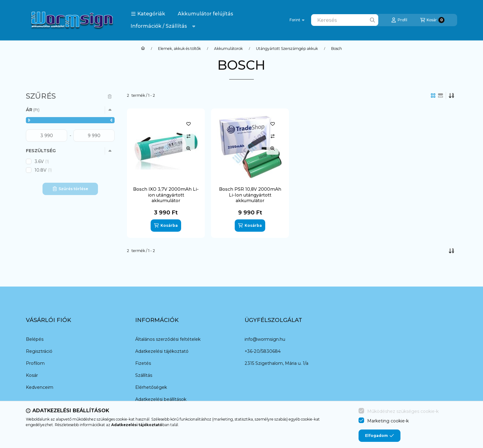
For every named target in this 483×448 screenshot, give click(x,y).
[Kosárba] (166, 226)
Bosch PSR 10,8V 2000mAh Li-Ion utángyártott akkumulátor (250, 195)
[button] (148, 14)
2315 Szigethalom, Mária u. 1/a (276, 363)
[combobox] (345, 20)
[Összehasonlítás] (189, 136)
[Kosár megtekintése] (432, 20)
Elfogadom (379, 436)
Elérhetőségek (151, 387)
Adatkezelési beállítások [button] (161, 399)
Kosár (32, 375)
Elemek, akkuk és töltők (179, 49)
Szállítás (144, 375)
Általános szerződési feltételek (168, 339)
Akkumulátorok (228, 49)
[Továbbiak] (194, 26)
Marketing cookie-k (388, 421)
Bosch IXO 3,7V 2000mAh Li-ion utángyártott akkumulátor (166, 195)
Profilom (35, 363)
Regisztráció (39, 351)
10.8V (44, 170)
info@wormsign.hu (265, 339)
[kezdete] (47, 136)
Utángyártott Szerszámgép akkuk (287, 49)
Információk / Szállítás (159, 26)
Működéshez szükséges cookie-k (403, 411)
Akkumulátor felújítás (205, 14)
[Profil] (399, 20)
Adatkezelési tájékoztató (162, 351)
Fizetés (143, 363)
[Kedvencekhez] (189, 124)
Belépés (35, 339)
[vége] (94, 136)
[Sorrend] (452, 96)
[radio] (440, 96)
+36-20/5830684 (263, 351)
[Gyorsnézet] (189, 149)
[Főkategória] (143, 49)
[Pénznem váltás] (297, 20)
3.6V (42, 161)
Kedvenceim (40, 387)
